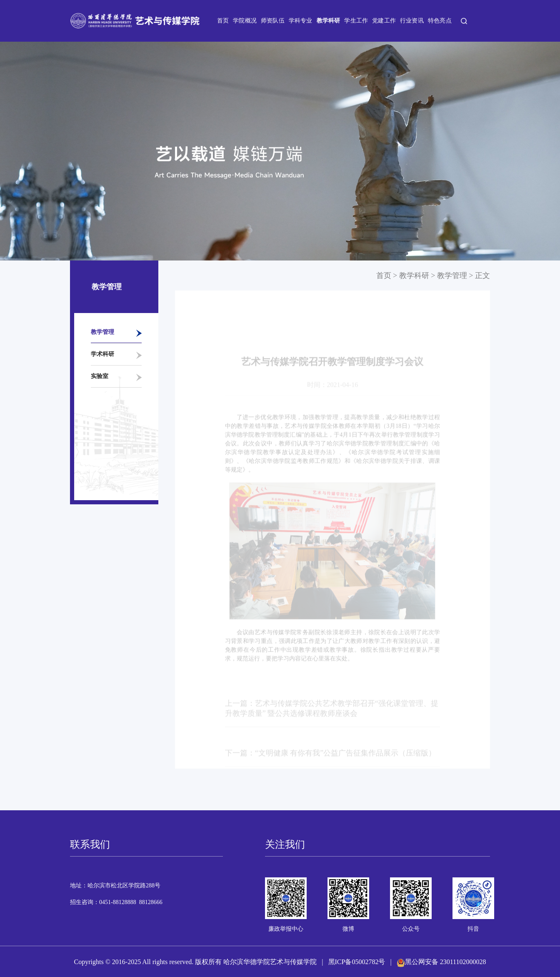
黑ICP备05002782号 (357, 962)
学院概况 (245, 21)
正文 (482, 276)
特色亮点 (440, 21)
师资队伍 (273, 21)
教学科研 (329, 21)
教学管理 (102, 332)
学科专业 (301, 21)
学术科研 (102, 354)
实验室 (100, 376)
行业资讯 (412, 21)
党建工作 (384, 21)
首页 (223, 21)
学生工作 (356, 21)
